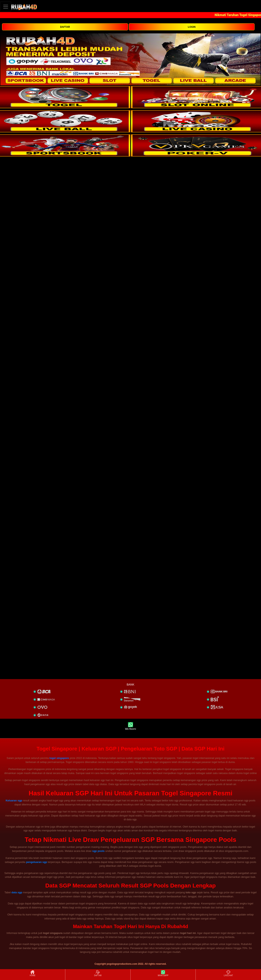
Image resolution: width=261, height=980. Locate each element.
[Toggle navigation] (6, 7)
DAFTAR (65, 27)
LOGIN (192, 27)
